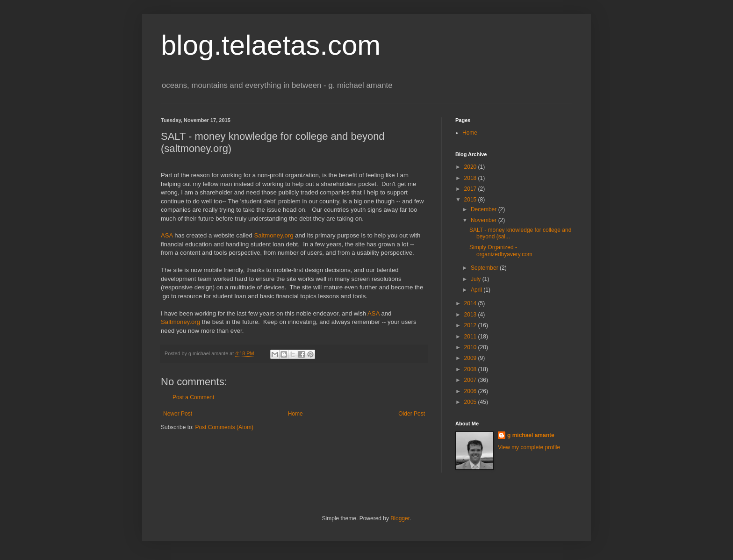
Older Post (412, 414)
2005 (471, 402)
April (477, 290)
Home (295, 414)
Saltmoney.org (273, 235)
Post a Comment (193, 397)
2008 (471, 369)
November (485, 220)
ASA (167, 235)
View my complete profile (529, 447)
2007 (471, 380)
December (485, 209)
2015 (471, 200)
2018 (471, 178)
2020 (471, 167)
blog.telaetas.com (271, 45)
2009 (471, 358)
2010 (471, 347)
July (477, 279)
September (485, 268)
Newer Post (178, 414)
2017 (471, 189)
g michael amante (531, 435)
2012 (471, 325)
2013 (471, 315)
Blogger (400, 518)
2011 (471, 337)
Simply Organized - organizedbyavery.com (501, 251)
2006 (471, 391)
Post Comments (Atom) (224, 427)
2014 (471, 303)
